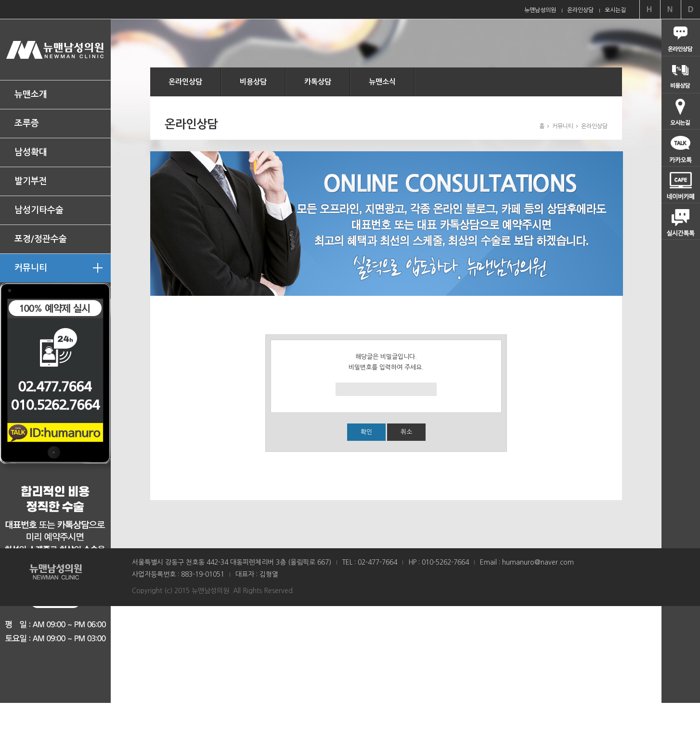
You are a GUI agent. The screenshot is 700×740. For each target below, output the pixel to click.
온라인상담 (185, 82)
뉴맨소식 (382, 82)
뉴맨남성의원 (55, 50)
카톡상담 (318, 82)
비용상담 (253, 82)
